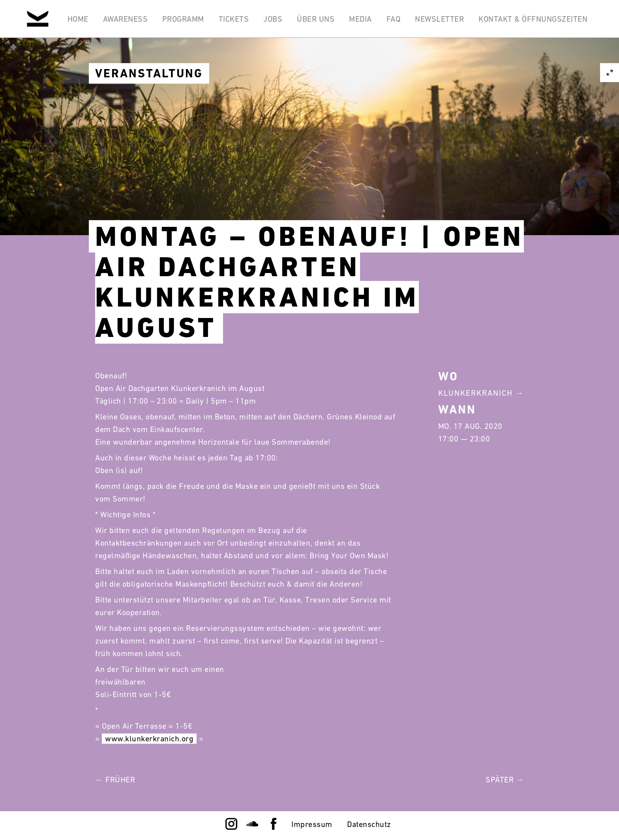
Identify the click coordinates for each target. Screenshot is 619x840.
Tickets (233, 19)
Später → (505, 780)
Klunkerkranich (476, 393)
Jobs (272, 19)
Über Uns (315, 19)
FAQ (393, 19)
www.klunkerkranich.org (149, 739)
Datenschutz (369, 824)
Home (76, 19)
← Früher (115, 780)
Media (360, 19)
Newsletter (439, 19)
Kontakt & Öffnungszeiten (533, 19)
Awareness (124, 19)
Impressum (312, 824)
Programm (182, 19)
